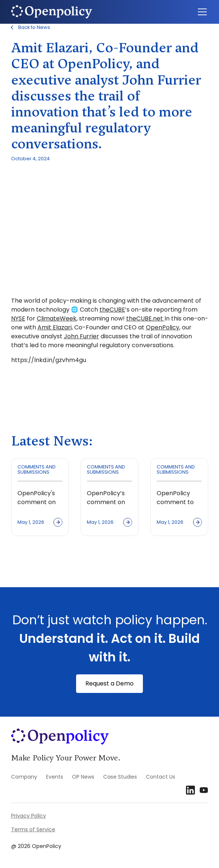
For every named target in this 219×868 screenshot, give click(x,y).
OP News (83, 777)
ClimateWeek (57, 318)
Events (55, 777)
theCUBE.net (145, 318)
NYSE (18, 318)
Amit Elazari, (55, 327)
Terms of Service (33, 829)
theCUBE (112, 310)
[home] (52, 12)
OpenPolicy (163, 327)
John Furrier (81, 336)
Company (24, 777)
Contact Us (161, 777)
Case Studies (120, 777)
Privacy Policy (29, 816)
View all (31, 560)
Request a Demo (109, 683)
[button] (201, 12)
